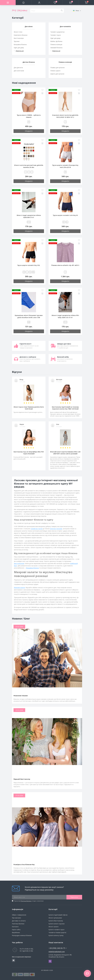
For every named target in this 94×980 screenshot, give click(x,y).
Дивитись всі (19, 51)
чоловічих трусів (36, 529)
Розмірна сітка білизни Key (24, 864)
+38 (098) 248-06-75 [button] (58, 948)
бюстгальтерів (19, 563)
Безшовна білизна (20, 44)
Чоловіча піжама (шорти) (57, 932)
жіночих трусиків (56, 529)
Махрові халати (20, 588)
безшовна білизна (32, 568)
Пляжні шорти (55, 71)
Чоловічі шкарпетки (57, 32)
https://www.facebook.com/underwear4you (14, 960)
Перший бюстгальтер (22, 779)
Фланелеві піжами (21, 696)
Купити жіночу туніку (56, 935)
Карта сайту (16, 930)
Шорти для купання (57, 74)
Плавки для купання (57, 68)
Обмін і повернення (19, 915)
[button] (39, 3)
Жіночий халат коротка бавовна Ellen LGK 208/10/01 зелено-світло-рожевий (65, 453)
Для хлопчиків (19, 71)
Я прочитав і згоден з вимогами (29, 901)
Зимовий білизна (56, 48)
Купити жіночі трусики (57, 924)
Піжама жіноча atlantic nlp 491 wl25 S (65, 265)
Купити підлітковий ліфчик (58, 915)
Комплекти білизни (21, 35)
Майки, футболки (56, 41)
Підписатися (74, 897)
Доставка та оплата (19, 921)
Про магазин (16, 918)
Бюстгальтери (19, 38)
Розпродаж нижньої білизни (22, 935)
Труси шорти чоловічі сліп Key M (65, 215)
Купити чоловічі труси (56, 930)
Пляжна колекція (56, 44)
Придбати (29, 131)
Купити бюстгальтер (56, 921)
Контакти (15, 927)
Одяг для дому (19, 48)
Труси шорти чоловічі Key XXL (29, 265)
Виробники (16, 932)
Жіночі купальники (55, 918)
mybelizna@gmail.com (57, 952)
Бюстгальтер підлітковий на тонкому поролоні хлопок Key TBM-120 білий (65, 408)
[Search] (62, 11)
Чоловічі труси (56, 35)
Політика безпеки (26, 901)
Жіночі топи (18, 32)
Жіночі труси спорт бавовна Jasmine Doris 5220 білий (29, 408)
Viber (50, 961)
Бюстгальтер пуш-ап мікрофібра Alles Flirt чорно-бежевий (29, 453)
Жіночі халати (54, 927)
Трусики (17, 41)
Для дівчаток (18, 68)
